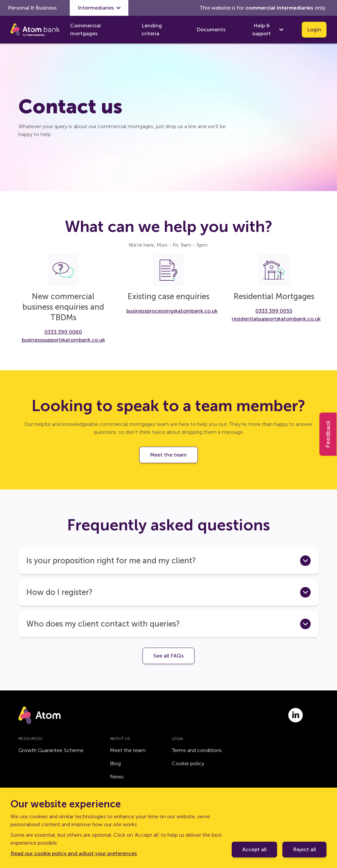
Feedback (328, 434)
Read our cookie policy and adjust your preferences (74, 853)
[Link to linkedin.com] (296, 715)
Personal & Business (32, 8)
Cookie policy (188, 763)
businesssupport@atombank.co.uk (63, 340)
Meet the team (168, 455)
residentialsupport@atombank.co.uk (276, 319)
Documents (211, 29)
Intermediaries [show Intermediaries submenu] (99, 8)
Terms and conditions (197, 750)
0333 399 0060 (63, 332)
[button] (168, 561)
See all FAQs (168, 656)
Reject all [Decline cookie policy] (304, 849)
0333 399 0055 (274, 311)
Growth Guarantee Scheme (51, 750)
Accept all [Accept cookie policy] (254, 849)
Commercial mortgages (85, 29)
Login (314, 29)
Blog (115, 763)
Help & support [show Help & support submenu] (268, 29)
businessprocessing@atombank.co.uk (172, 311)
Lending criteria (152, 29)
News (117, 777)
